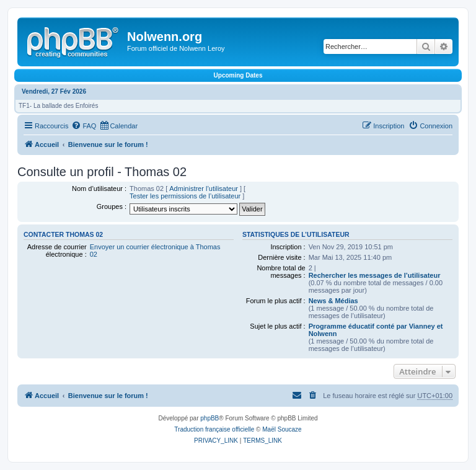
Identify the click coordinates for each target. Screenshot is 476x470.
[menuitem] (84, 126)
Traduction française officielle (214, 429)
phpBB (209, 418)
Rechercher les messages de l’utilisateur (375, 275)
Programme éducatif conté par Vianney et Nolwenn (376, 330)
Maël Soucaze (282, 429)
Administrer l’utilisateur (204, 188)
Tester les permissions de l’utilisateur (185, 196)
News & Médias (333, 301)
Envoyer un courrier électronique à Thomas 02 (155, 251)
